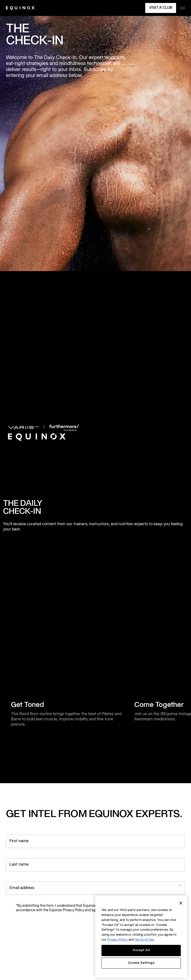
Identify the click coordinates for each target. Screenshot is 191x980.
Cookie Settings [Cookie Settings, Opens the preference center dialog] (141, 963)
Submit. (173, 886)
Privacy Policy (118, 940)
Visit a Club (161, 8)
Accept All (141, 950)
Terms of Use (144, 940)
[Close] (181, 903)
